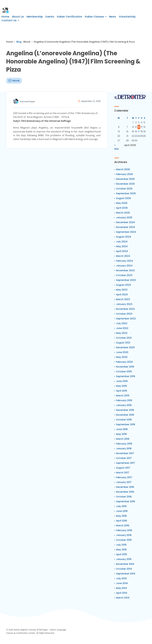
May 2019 (121, 386)
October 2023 (124, 275)
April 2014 (122, 593)
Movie (27, 42)
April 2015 (121, 554)
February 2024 (124, 261)
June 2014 (122, 583)
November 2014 (125, 564)
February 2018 (124, 444)
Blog (19, 42)
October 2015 (124, 540)
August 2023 (123, 285)
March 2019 (123, 396)
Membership (35, 17)
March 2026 (123, 169)
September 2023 (126, 280)
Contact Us (9, 20)
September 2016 (126, 501)
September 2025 (126, 193)
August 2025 (123, 198)
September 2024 (126, 232)
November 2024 (125, 227)
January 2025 (124, 218)
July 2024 (122, 242)
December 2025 (125, 179)
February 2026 (124, 174)
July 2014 (121, 578)
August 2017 (123, 468)
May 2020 (122, 357)
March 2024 (123, 256)
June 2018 (122, 429)
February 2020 (124, 362)
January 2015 (124, 559)
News (113, 17)
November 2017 (125, 453)
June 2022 (122, 328)
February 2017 (124, 477)
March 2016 (123, 526)
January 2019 (124, 405)
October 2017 (124, 458)
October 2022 (124, 314)
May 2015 (121, 550)
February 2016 (124, 530)
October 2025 (124, 189)
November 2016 (125, 492)
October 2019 (124, 372)
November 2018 (125, 415)
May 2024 (122, 246)
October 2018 (124, 420)
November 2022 (125, 309)
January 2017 (124, 482)
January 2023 (124, 304)
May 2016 (121, 516)
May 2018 (121, 434)
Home (5, 17)
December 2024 (125, 222)
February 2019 (124, 400)
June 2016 (122, 511)
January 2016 (124, 535)
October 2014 (124, 569)
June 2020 (122, 352)
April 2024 (122, 251)
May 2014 (121, 588)
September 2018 (126, 424)
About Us (18, 17)
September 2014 (126, 574)
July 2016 (121, 506)
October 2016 (124, 497)
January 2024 (124, 266)
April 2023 (122, 295)
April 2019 (121, 391)
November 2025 (125, 184)
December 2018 (125, 410)
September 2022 (126, 319)
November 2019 (125, 367)
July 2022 (122, 323)
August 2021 (123, 343)
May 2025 (122, 203)
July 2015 (121, 545)
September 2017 (126, 463)
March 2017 (123, 473)
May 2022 (122, 333)
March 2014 (123, 598)
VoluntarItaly (127, 17)
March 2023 (123, 299)
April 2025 (122, 208)
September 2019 (126, 376)
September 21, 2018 (91, 101)
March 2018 (123, 439)
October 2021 (124, 338)
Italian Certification (70, 17)
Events (50, 17)
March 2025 (123, 213)
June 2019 (122, 381)
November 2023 (125, 270)
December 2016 (125, 487)
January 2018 (124, 449)
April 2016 (121, 521)
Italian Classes (94, 17)
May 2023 (122, 290)
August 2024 (124, 237)
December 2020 (125, 347)
